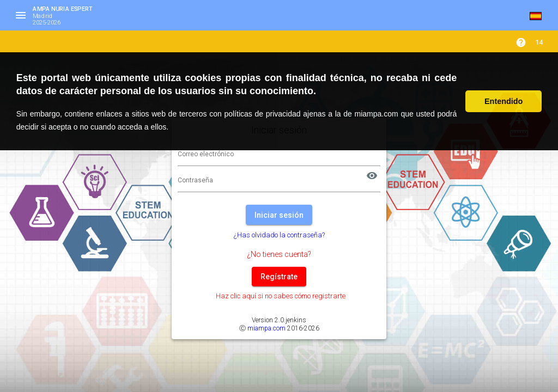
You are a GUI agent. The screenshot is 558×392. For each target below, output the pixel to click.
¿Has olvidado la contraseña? (279, 235)
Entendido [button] (504, 101)
